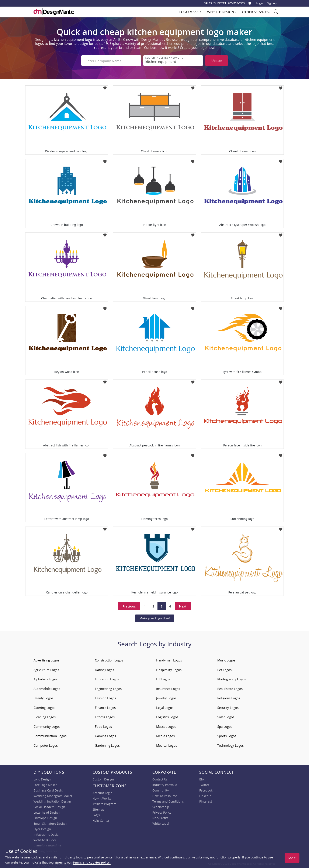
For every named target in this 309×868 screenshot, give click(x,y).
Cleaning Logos (45, 716)
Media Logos (165, 735)
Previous (129, 606)
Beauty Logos (43, 698)
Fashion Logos (105, 698)
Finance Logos (105, 707)
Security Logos (228, 707)
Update (217, 61)
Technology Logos (230, 745)
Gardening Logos (107, 745)
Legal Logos (165, 707)
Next (183, 606)
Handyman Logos (169, 660)
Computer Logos (46, 745)
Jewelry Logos (166, 698)
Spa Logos (225, 726)
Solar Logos (226, 716)
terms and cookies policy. (92, 862)
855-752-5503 (236, 3)
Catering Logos (44, 707)
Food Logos (103, 726)
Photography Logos (232, 679)
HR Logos (163, 679)
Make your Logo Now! (155, 618)
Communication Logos (50, 735)
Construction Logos (109, 660)
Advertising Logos (46, 660)
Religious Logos (229, 698)
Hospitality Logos (169, 669)
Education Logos (107, 679)
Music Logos (226, 660)
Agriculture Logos (46, 669)
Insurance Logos (168, 688)
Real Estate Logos (230, 688)
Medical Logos (167, 745)
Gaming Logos (105, 735)
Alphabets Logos (46, 679)
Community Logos (47, 726)
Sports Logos (227, 735)
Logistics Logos (167, 716)
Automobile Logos (47, 688)
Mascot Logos (166, 726)
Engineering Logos (108, 688)
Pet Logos (224, 669)
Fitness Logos (105, 716)
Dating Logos (104, 669)
